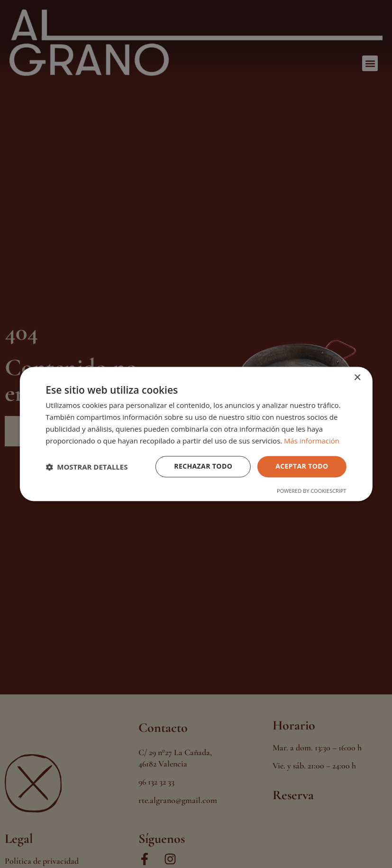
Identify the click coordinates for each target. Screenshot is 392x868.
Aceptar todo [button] (302, 466)
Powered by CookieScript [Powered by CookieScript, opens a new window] (312, 491)
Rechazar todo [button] (203, 466)
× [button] (357, 378)
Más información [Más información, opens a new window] (312, 441)
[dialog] (196, 434)
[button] (87, 467)
